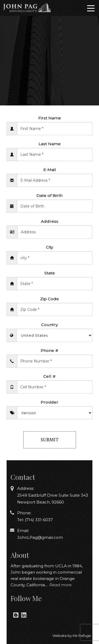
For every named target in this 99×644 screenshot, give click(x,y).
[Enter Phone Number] (55, 361)
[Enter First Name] (55, 129)
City (49, 247)
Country (49, 325)
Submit (50, 440)
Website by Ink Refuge (72, 636)
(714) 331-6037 (38, 520)
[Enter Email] (55, 180)
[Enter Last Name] (55, 154)
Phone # (49, 350)
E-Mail (50, 170)
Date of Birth (49, 195)
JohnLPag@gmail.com (40, 537)
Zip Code (49, 299)
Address (50, 221)
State (50, 273)
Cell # (49, 376)
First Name (50, 118)
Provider (49, 402)
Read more (60, 585)
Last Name (50, 144)
